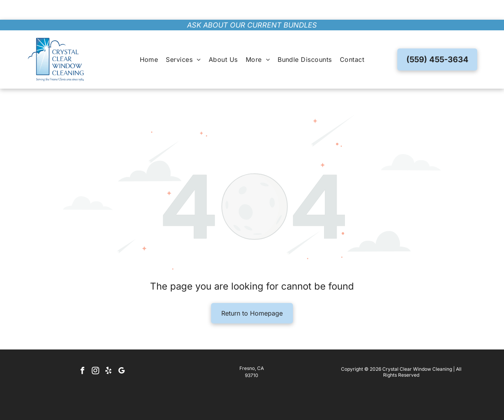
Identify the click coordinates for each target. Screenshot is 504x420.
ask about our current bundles (252, 5)
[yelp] (109, 352)
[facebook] (83, 352)
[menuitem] (149, 40)
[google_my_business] (122, 352)
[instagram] (96, 352)
